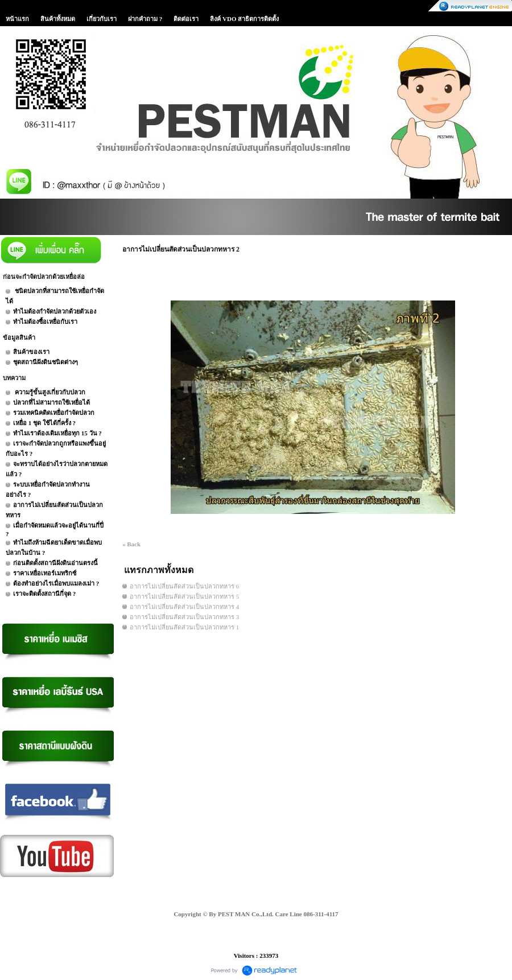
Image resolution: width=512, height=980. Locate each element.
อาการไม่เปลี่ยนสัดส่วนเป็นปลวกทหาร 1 (184, 627)
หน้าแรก (17, 19)
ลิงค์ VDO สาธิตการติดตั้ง (244, 19)
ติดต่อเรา (186, 19)
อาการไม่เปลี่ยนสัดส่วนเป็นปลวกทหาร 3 (184, 617)
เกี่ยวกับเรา (102, 19)
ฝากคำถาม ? (145, 19)
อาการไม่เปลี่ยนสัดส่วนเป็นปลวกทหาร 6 (184, 586)
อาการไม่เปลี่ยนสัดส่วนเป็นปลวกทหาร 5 (184, 596)
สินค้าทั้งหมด (58, 19)
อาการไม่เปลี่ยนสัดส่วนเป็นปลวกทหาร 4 (184, 607)
